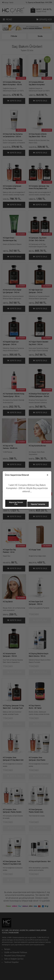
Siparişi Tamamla (38, 504)
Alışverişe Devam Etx (16, 503)
